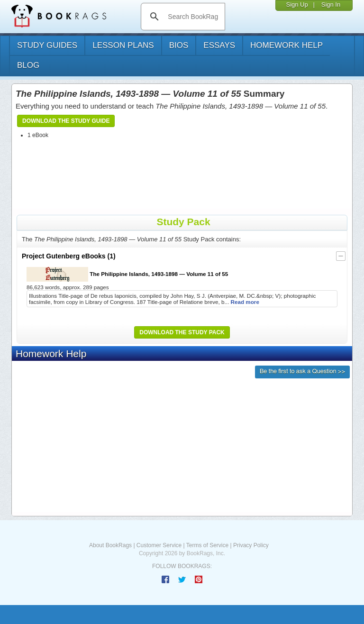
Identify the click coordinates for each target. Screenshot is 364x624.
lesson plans (123, 45)
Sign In (331, 5)
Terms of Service (207, 545)
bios (179, 45)
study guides (47, 45)
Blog (28, 65)
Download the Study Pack (182, 332)
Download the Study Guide (66, 121)
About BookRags (110, 545)
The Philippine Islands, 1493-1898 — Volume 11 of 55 (127, 274)
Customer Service (159, 545)
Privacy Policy (251, 545)
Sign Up (297, 5)
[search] (193, 17)
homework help (287, 45)
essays (219, 45)
